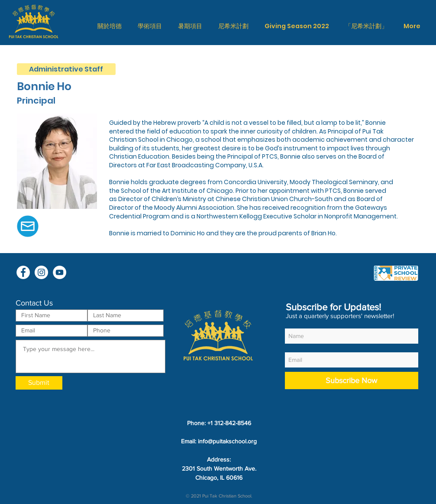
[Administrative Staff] (66, 69)
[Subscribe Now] (352, 380)
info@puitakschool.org (227, 441)
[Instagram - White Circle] (41, 272)
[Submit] (39, 383)
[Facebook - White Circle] (23, 272)
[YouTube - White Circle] (60, 272)
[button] (110, 26)
